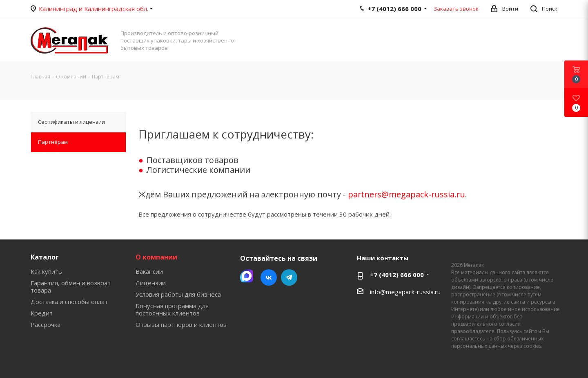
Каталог (45, 257)
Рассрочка (46, 324)
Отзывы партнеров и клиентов (181, 324)
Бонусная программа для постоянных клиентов (172, 309)
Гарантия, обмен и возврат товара (71, 286)
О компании (156, 257)
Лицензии (151, 283)
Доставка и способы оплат (69, 302)
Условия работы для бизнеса (178, 294)
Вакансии (149, 271)
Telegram (289, 277)
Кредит (42, 313)
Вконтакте (269, 277)
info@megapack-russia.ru (405, 292)
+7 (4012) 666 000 (397, 275)
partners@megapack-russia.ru (406, 194)
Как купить (46, 271)
